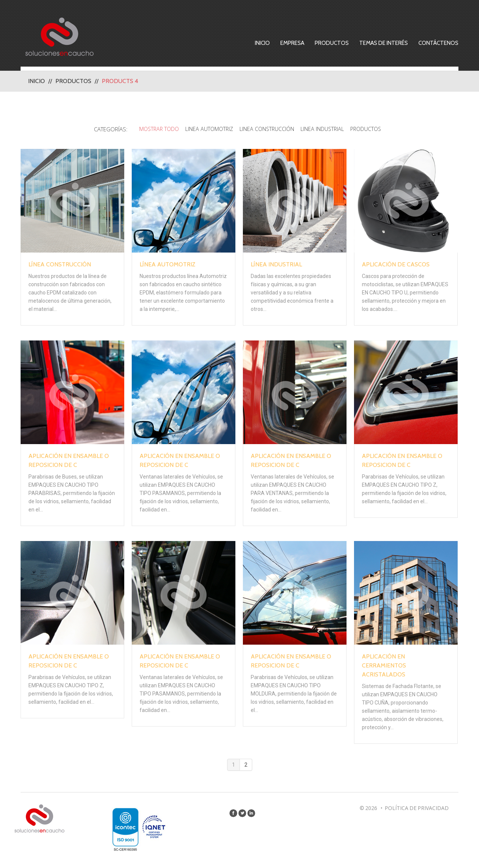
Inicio (274, 43)
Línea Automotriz (167, 267)
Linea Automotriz (206, 129)
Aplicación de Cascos (396, 267)
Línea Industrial (276, 267)
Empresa (304, 43)
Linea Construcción (266, 129)
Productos (343, 43)
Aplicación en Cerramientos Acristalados (384, 668)
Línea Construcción (60, 267)
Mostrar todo (152, 129)
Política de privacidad (417, 810)
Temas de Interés (395, 43)
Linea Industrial (325, 129)
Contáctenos (450, 43)
